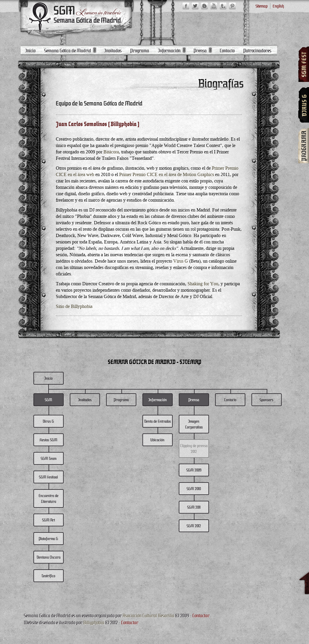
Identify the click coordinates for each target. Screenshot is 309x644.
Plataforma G (48, 538)
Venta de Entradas (158, 421)
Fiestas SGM (48, 440)
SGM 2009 (194, 470)
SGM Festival (48, 477)
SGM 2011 (194, 507)
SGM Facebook (186, 6)
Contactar (201, 615)
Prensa (200, 50)
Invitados (113, 50)
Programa (140, 50)
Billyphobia (94, 622)
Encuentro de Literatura (49, 498)
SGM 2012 (194, 526)
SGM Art (49, 520)
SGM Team (49, 458)
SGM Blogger (204, 6)
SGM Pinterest (232, 6)
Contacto (227, 50)
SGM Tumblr (223, 6)
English (278, 6)
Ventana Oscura (49, 557)
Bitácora (111, 152)
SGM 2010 (194, 488)
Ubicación (157, 440)
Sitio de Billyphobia (74, 306)
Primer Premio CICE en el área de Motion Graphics (167, 174)
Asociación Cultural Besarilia (149, 615)
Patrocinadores (257, 50)
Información (169, 50)
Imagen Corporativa (194, 424)
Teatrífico (48, 576)
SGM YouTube (214, 6)
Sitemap (262, 6)
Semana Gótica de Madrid (68, 50)
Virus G (181, 261)
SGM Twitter (195, 6)
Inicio (30, 50)
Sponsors (266, 400)
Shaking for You (203, 284)
